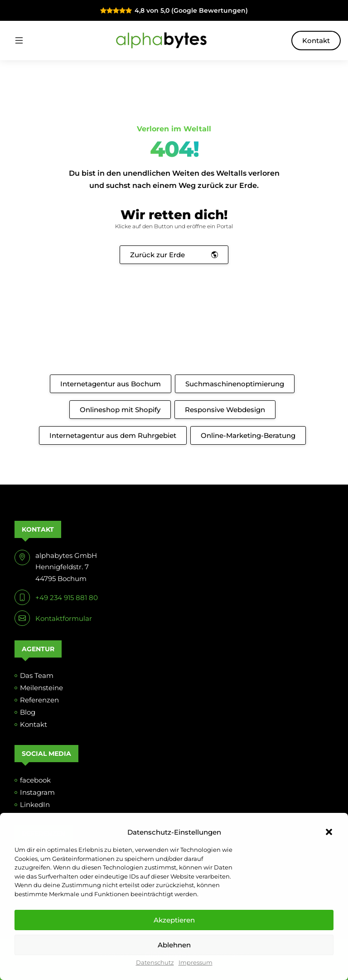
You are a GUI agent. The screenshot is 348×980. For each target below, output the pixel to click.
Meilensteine (41, 688)
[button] (329, 832)
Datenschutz (155, 963)
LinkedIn (35, 805)
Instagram (37, 792)
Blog (28, 712)
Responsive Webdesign (225, 410)
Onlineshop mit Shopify (120, 410)
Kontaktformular (64, 618)
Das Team (37, 675)
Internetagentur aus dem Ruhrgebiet (113, 435)
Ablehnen (174, 945)
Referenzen (39, 700)
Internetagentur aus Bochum (111, 384)
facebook (35, 780)
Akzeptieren (174, 920)
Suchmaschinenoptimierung (235, 384)
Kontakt (316, 41)
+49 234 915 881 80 (67, 598)
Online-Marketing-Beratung (248, 435)
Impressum (196, 963)
